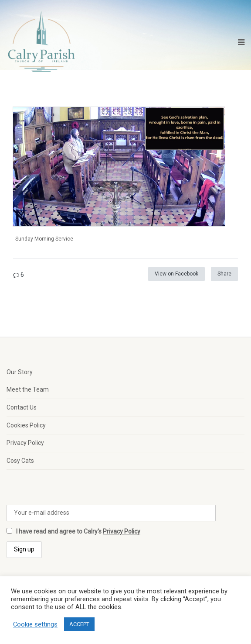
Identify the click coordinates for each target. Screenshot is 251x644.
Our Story (20, 372)
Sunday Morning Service (44, 239)
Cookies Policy (26, 425)
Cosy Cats (20, 461)
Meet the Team (28, 389)
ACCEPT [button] (79, 624)
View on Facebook (176, 274)
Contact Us (22, 407)
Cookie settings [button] (35, 624)
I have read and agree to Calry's (73, 531)
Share (224, 274)
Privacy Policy (25, 443)
